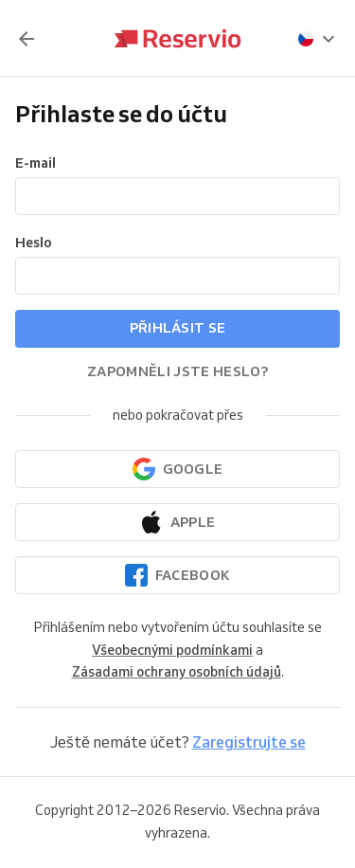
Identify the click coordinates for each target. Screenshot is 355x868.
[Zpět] (27, 39)
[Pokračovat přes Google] (177, 469)
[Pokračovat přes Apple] (177, 522)
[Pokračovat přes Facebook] (177, 575)
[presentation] (317, 39)
